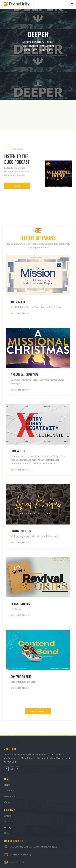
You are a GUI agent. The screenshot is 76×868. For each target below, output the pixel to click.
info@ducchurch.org (20, 855)
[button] (72, 4)
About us (9, 791)
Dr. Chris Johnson (21, 313)
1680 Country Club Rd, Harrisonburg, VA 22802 (33, 847)
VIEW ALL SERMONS (38, 711)
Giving (8, 827)
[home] (17, 4)
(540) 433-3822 (17, 863)
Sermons (9, 822)
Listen (17, 186)
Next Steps (10, 796)
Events (8, 816)
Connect (8, 802)
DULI (7, 833)
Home (7, 785)
